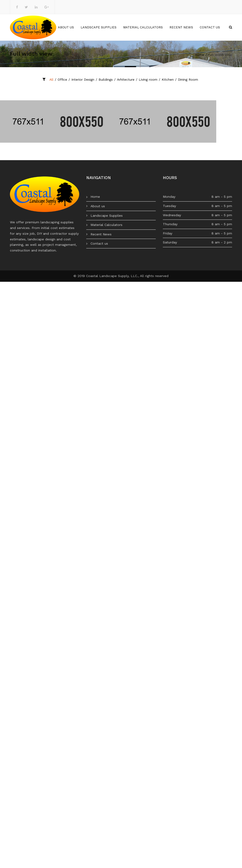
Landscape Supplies (99, 27)
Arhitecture (126, 79)
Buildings (106, 79)
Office (62, 79)
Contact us (210, 27)
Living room (148, 79)
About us (66, 27)
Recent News (181, 27)
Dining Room (188, 79)
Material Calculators (143, 27)
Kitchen (168, 79)
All (51, 79)
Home (47, 27)
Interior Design (83, 79)
